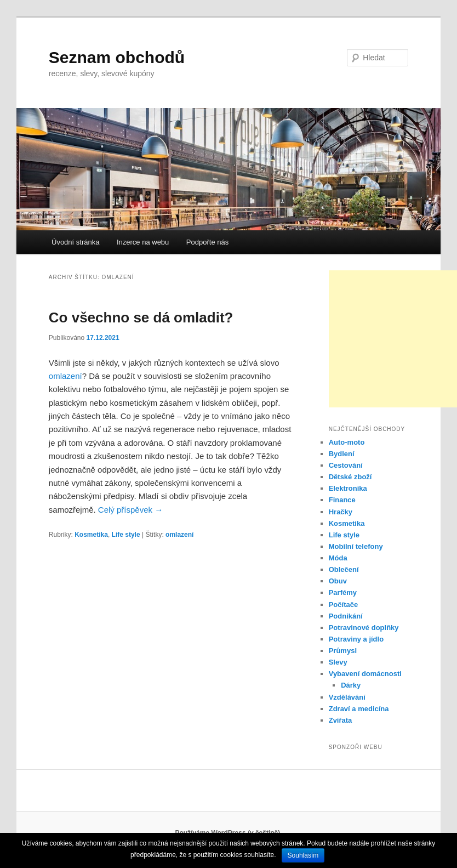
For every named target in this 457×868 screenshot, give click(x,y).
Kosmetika (91, 535)
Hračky (341, 512)
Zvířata (341, 720)
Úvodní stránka (75, 242)
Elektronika (348, 488)
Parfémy (343, 592)
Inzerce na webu (143, 242)
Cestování (346, 465)
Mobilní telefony (356, 546)
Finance (342, 500)
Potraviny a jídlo (356, 639)
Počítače (343, 605)
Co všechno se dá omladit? (141, 317)
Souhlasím (303, 855)
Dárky (351, 685)
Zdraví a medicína (359, 709)
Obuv (338, 581)
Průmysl (343, 651)
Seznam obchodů (117, 57)
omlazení (65, 376)
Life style (126, 535)
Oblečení (344, 569)
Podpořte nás (207, 242)
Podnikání (346, 616)
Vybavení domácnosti (365, 674)
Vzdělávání (347, 697)
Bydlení (342, 454)
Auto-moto (347, 442)
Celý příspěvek (130, 510)
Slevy (338, 662)
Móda (338, 558)
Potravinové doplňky (364, 628)
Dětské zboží (350, 477)
